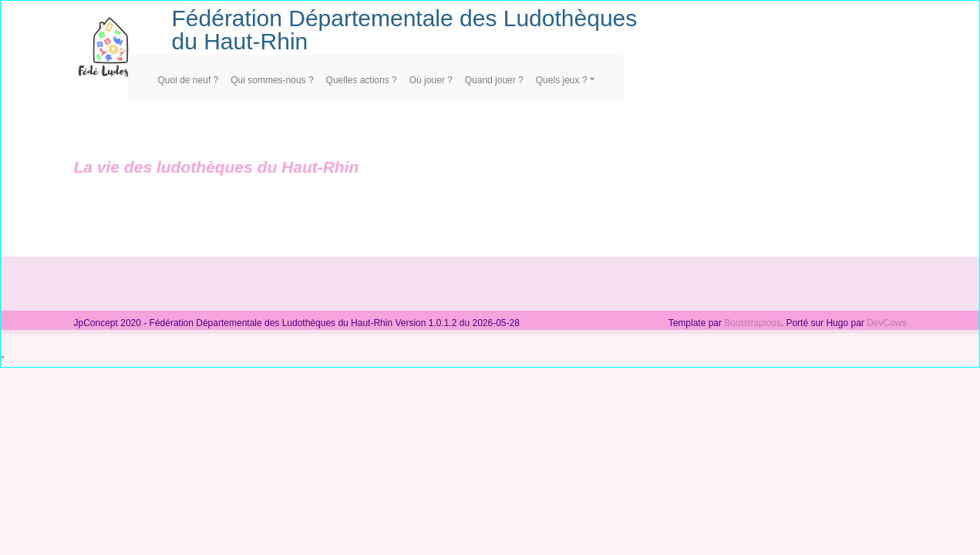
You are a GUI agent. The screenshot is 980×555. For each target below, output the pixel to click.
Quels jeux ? (562, 80)
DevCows (886, 323)
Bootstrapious (752, 323)
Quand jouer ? (494, 80)
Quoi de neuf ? (189, 80)
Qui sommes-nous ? (272, 80)
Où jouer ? (431, 80)
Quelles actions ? (362, 80)
